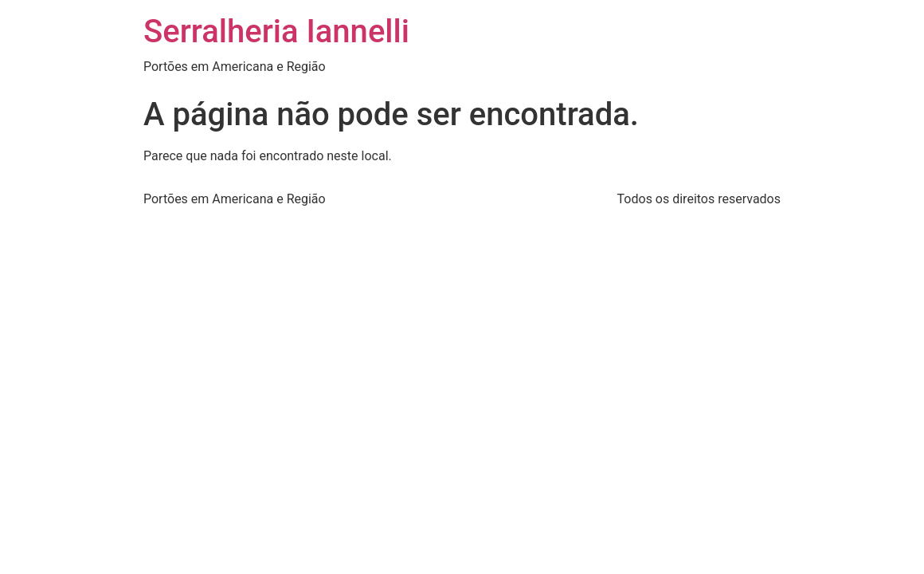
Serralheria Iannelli (276, 31)
